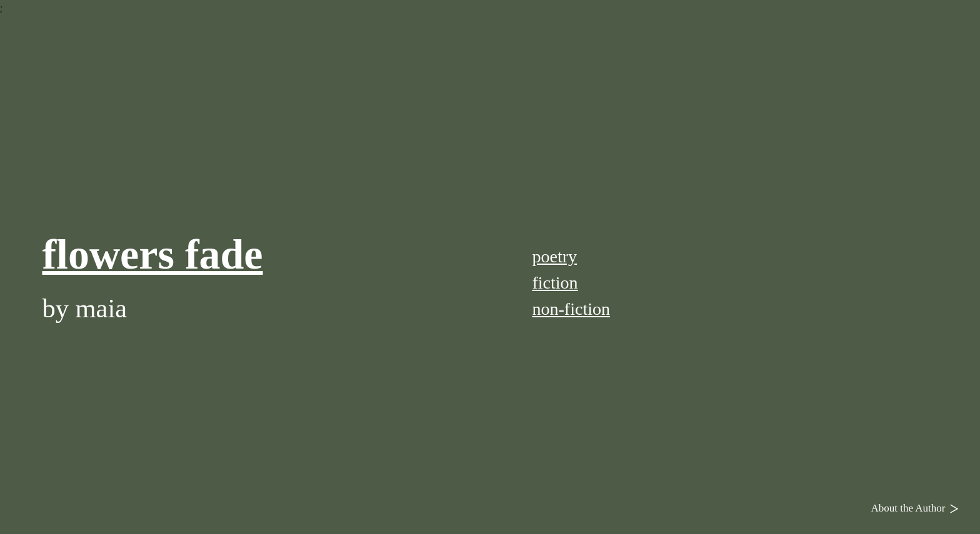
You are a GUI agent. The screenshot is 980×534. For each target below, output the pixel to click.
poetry (554, 256)
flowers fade (152, 254)
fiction (555, 283)
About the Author (918, 508)
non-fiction (571, 309)
